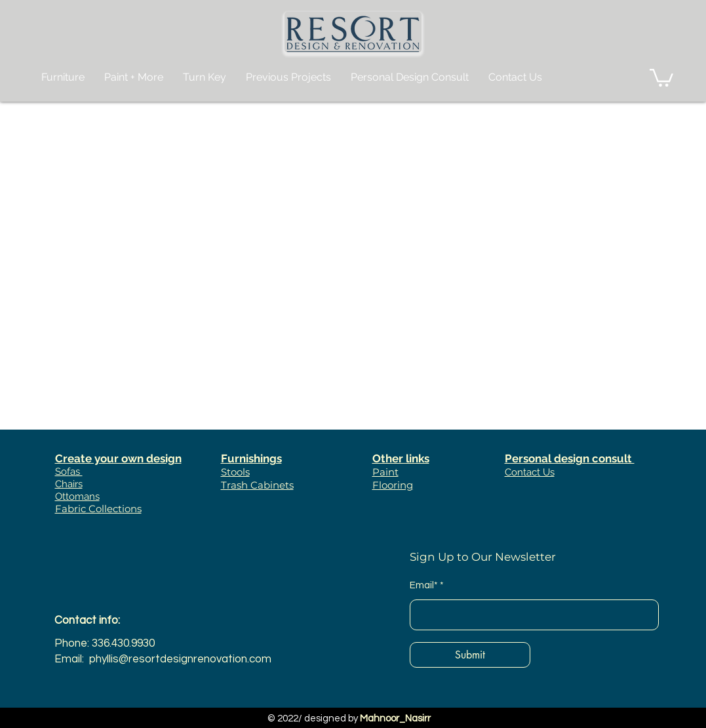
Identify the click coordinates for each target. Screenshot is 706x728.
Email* (424, 585)
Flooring (393, 485)
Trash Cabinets (257, 485)
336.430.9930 (123, 643)
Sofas (69, 472)
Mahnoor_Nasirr (395, 718)
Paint (385, 472)
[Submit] (470, 655)
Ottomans (77, 496)
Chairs (69, 484)
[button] (661, 77)
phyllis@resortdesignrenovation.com (180, 659)
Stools (235, 472)
